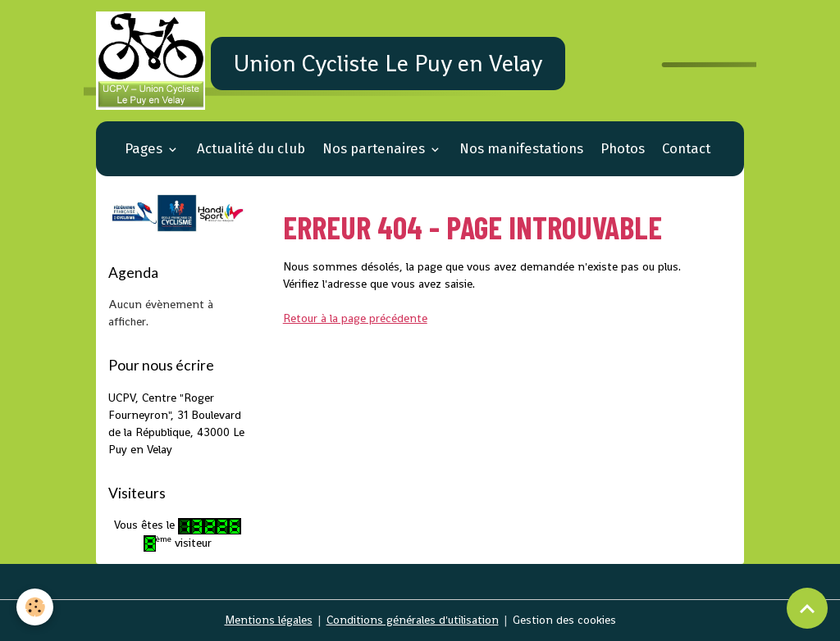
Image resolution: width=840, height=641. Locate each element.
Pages (145, 148)
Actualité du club (251, 148)
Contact (686, 148)
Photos (623, 148)
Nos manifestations (521, 148)
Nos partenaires (375, 148)
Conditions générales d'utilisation (413, 620)
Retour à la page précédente (355, 318)
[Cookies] (35, 607)
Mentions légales (269, 620)
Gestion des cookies (564, 620)
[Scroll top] (807, 608)
